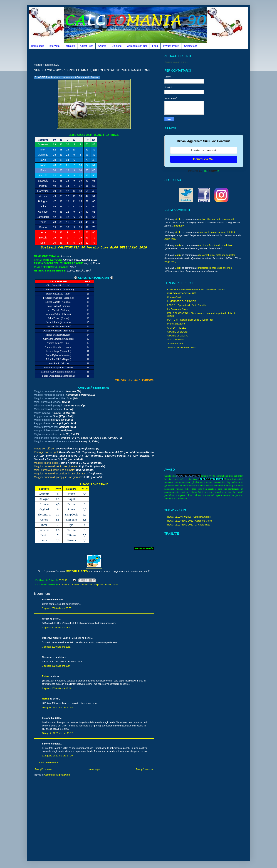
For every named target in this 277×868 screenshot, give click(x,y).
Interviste (54, 46)
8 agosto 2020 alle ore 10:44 (57, 666)
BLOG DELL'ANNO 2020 (129, 248)
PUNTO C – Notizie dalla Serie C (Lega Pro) (190, 320)
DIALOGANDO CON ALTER (182, 293)
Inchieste (70, 46)
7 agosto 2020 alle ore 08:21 (57, 627)
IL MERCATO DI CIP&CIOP (182, 301)
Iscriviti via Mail (204, 159)
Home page (38, 46)
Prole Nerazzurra (176, 324)
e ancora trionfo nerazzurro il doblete (217, 232)
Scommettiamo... (176, 344)
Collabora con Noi (137, 46)
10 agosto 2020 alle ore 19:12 (57, 733)
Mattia (115, 584)
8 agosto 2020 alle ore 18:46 (57, 688)
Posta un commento (49, 762)
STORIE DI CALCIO (178, 336)
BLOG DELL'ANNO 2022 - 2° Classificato (189, 525)
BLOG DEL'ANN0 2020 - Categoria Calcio (189, 517)
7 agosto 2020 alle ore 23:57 (57, 647)
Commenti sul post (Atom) (58, 775)
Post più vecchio (144, 769)
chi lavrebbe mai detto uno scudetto (217, 219)
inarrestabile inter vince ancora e (215, 268)
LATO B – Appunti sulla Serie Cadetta (187, 305)
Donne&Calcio (175, 297)
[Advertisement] (99, 56)
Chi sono (117, 46)
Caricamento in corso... (176, 62)
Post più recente (43, 769)
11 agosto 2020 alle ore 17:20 (57, 756)
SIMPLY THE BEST (177, 328)
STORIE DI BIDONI (177, 332)
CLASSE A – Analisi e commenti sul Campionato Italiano (85, 584)
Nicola (178, 219)
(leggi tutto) (179, 226)
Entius (46, 676)
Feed (155, 46)
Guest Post (86, 46)
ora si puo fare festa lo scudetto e (215, 245)
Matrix (45, 699)
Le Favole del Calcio (178, 309)
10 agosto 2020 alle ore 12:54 (57, 707)
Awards (102, 46)
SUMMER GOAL (176, 340)
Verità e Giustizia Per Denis (181, 347)
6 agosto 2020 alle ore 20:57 (57, 608)
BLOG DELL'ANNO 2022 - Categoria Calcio (190, 521)
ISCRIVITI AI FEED (77, 571)
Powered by (204, 171)
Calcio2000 (191, 46)
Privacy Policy (171, 46)
